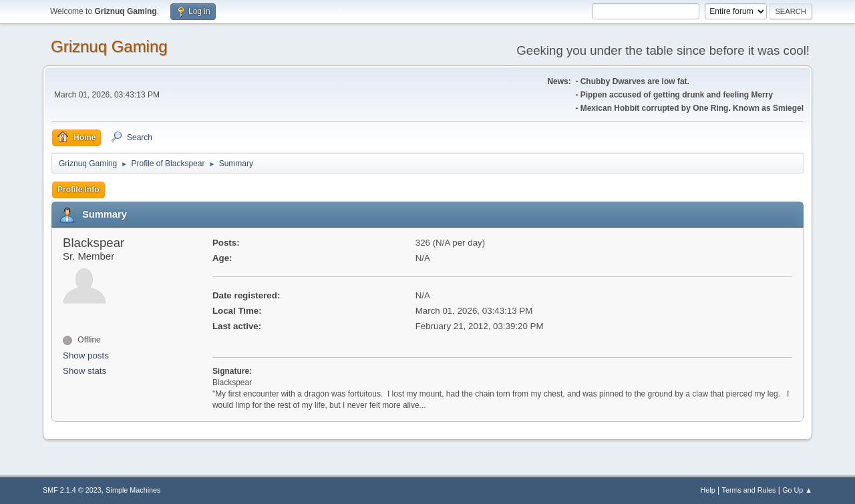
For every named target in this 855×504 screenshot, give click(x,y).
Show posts (86, 355)
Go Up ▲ (797, 490)
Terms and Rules (749, 490)
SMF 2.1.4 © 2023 (72, 490)
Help (708, 490)
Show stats (84, 371)
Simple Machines (133, 490)
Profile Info (78, 190)
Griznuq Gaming (109, 46)
